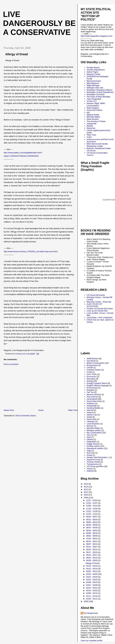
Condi (89, 372)
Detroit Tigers (92, 72)
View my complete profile (91, 640)
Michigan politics (94, 430)
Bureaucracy (92, 365)
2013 (86, 487)
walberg (90, 471)
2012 (86, 489)
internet (90, 410)
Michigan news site (95, 88)
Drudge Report (93, 67)
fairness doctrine (94, 394)
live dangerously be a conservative (39, 23)
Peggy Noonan (93, 444)
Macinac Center (94, 74)
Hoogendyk (92, 406)
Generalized (92, 399)
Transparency (93, 464)
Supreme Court (93, 460)
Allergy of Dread (93, 563)
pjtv (88, 112)
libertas (90, 126)
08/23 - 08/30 (92, 528)
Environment (92, 388)
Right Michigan (93, 85)
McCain (90, 426)
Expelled (90, 390)
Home (41, 410)
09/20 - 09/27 (92, 517)
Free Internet (92, 397)
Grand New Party (94, 401)
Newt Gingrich (93, 108)
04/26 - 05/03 (92, 560)
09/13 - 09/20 (92, 519)
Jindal (89, 417)
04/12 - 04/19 (92, 569)
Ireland (90, 412)
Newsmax (91, 128)
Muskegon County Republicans (100, 92)
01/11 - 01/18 (92, 596)
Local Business (93, 424)
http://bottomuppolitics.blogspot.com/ (97, 36)
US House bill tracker (96, 295)
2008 (86, 601)
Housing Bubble (94, 408)
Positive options (94, 446)
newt (89, 437)
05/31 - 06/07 (92, 547)
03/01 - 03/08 (92, 585)
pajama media (93, 115)
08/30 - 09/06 (92, 525)
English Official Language (98, 385)
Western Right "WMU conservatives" (96, 105)
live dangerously (91, 613)
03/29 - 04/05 (92, 574)
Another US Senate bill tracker (100, 309)
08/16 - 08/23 (92, 530)
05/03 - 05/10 (92, 558)
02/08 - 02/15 (92, 593)
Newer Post (9, 410)
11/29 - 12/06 (92, 509)
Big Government (94, 81)
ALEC (89, 137)
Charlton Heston (94, 370)
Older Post (73, 410)
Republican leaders (95, 448)
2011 (86, 492)
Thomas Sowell (93, 462)
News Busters (93, 119)
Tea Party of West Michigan (99, 97)
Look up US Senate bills (97, 311)
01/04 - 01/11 (92, 599)
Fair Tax (90, 392)
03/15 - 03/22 (92, 580)
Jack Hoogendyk (94, 99)
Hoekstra (91, 403)
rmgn (89, 451)
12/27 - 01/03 (92, 500)
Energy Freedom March (97, 383)
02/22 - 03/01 (92, 588)
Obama (90, 439)
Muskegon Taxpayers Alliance (100, 90)
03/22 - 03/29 (92, 577)
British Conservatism (96, 363)
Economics (91, 377)
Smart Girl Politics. (95, 110)
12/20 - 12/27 (92, 503)
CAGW (90, 368)
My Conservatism (94, 433)
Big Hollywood (93, 83)
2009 (86, 498)
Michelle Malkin (93, 117)
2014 (86, 484)
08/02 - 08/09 (92, 536)
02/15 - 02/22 (92, 590)
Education (91, 379)
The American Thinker (96, 121)
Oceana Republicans (96, 70)
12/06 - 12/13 (92, 506)
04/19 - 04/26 (92, 566)
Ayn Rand (91, 361)
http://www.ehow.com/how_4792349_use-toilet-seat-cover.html (31, 251)
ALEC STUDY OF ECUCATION (94, 305)
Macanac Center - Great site (99, 302)
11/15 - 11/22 (92, 514)
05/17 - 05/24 (92, 552)
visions (90, 469)
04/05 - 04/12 (92, 571)
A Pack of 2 (92, 101)
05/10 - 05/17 (92, 555)
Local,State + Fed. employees (100, 318)
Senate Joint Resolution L (98, 457)
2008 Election (93, 359)
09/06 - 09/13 (92, 522)
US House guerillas (95, 466)
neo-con (90, 435)
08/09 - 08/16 (92, 533)
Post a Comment (11, 364)
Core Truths (92, 374)
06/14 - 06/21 (92, 541)
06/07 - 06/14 (92, 544)
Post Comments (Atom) (26, 416)
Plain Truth (91, 135)
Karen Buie (91, 419)
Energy (90, 381)
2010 (86, 495)
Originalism (92, 442)
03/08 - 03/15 (92, 582)
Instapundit (91, 124)
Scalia (89, 455)
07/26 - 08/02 (92, 539)
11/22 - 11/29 (92, 511)
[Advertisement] (23, 388)
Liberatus (91, 421)
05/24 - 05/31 (92, 549)
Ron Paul (91, 453)
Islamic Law (92, 415)
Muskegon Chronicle (96, 94)
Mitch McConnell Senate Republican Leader (97, 145)
